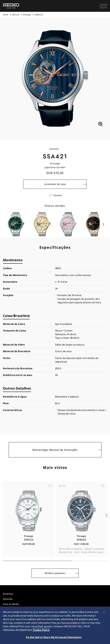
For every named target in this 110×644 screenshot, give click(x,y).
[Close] (104, 612)
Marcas (16, 15)
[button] (103, 6)
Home (6, 15)
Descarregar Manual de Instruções (55, 450)
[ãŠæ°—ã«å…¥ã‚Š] (50, 499)
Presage (27, 15)
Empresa (8, 594)
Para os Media (11, 604)
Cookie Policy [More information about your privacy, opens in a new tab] (41, 630)
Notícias (8, 599)
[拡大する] (100, 124)
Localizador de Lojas (55, 184)
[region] (55, 625)
